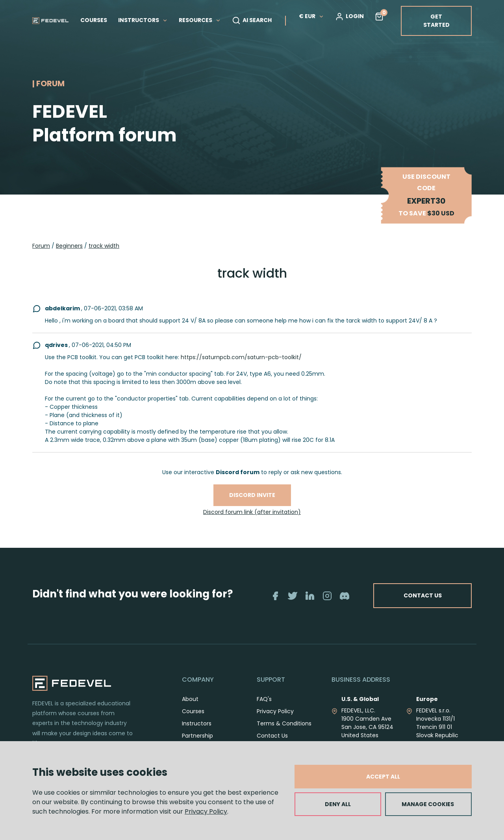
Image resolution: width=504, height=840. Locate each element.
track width (104, 246)
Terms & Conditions (284, 732)
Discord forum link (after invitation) (252, 512)
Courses (193, 720)
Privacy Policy (206, 811)
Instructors (197, 732)
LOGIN (349, 17)
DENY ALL (338, 804)
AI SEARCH (252, 20)
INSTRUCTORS (143, 20)
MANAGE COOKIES (428, 804)
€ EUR (311, 16)
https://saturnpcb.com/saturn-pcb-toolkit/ (241, 357)
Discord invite (252, 495)
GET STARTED (436, 21)
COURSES (94, 20)
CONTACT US (452, 600)
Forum (41, 246)
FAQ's (264, 708)
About (190, 708)
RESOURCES (200, 20)
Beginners (69, 246)
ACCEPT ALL (383, 777)
